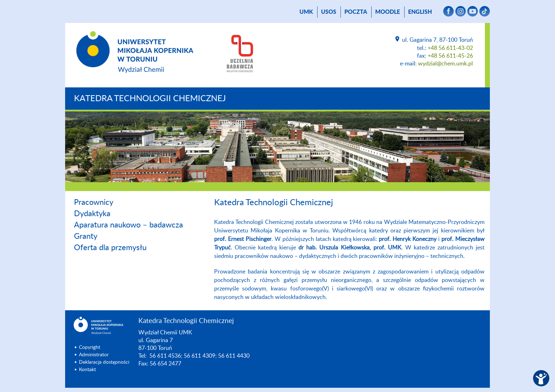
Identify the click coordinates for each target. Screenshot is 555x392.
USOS (329, 12)
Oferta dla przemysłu (110, 248)
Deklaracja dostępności (104, 362)
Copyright (90, 347)
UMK (306, 12)
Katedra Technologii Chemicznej (150, 99)
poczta (356, 12)
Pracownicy (94, 202)
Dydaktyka (92, 214)
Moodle (388, 12)
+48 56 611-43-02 (450, 48)
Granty (86, 236)
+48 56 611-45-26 (450, 56)
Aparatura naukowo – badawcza (128, 225)
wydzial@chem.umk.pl (445, 64)
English (420, 12)
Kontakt (87, 370)
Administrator (94, 355)
